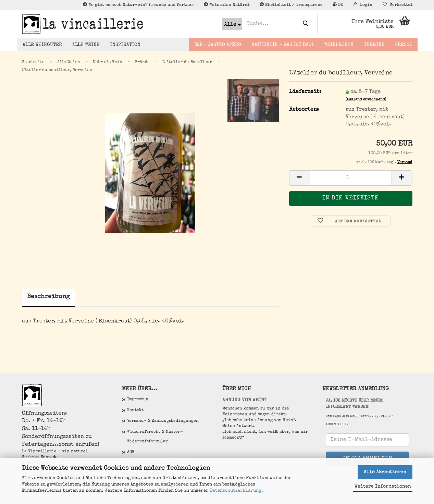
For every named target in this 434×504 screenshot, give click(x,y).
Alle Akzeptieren (385, 472)
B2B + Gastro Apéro (218, 45)
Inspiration (125, 45)
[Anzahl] (351, 178)
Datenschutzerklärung (236, 491)
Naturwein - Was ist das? (283, 45)
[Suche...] (232, 24)
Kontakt (135, 410)
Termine (374, 45)
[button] (338, 5)
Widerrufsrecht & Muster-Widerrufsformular (155, 437)
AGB (131, 452)
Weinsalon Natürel (227, 5)
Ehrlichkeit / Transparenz (291, 5)
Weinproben (339, 45)
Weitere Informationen (383, 487)
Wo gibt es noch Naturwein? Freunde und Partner (138, 5)
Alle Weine (86, 45)
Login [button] (363, 5)
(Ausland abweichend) (366, 100)
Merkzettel (398, 5)
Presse (404, 45)
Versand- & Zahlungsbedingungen (163, 421)
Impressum (138, 399)
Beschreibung (48, 297)
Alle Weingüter (42, 45)
